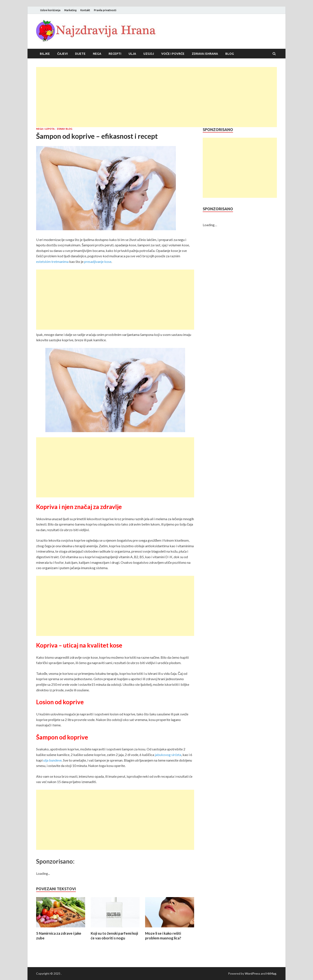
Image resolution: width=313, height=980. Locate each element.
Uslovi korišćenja (50, 10)
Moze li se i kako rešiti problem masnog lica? (163, 936)
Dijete (80, 54)
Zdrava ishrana (205, 54)
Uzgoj (149, 54)
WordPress (252, 973)
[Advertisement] (156, 97)
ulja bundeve (52, 760)
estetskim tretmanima (52, 261)
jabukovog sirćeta (168, 755)
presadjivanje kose (98, 261)
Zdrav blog (64, 129)
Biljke (45, 54)
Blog (230, 54)
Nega (97, 54)
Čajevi (62, 54)
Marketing (70, 10)
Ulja (132, 54)
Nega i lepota (45, 129)
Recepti (115, 54)
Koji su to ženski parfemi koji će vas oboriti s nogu (114, 936)
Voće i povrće (173, 54)
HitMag (271, 973)
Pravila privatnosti (105, 10)
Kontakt (85, 10)
